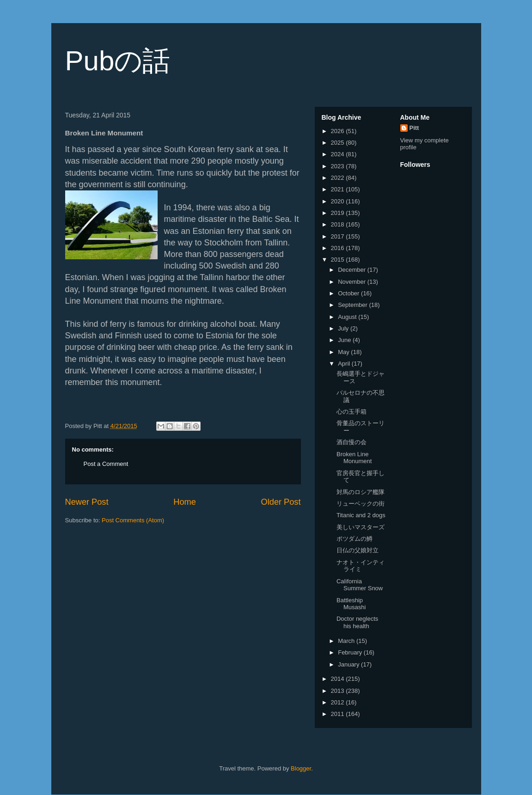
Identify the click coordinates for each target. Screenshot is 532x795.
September (353, 305)
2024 (339, 154)
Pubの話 (118, 61)
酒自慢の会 (352, 442)
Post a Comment (106, 464)
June (345, 340)
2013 (339, 691)
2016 (339, 248)
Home (185, 502)
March (347, 641)
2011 (339, 714)
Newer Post (87, 502)
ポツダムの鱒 (355, 539)
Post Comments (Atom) (133, 520)
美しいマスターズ (361, 527)
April (345, 364)
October (349, 293)
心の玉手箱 (352, 412)
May (344, 352)
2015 (339, 260)
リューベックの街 (361, 504)
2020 (339, 201)
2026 (339, 131)
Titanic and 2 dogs (361, 515)
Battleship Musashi (351, 604)
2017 (339, 236)
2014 (339, 679)
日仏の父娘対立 (358, 550)
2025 (339, 143)
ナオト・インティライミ (361, 566)
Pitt (414, 128)
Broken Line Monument (354, 458)
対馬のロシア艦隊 (361, 492)
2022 (339, 178)
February (351, 652)
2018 (339, 224)
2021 (339, 189)
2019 (339, 213)
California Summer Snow (360, 585)
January (349, 664)
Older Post (281, 502)
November (353, 282)
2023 (339, 166)
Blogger (301, 768)
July (344, 328)
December (353, 270)
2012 (339, 702)
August (348, 317)
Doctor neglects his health (357, 622)
